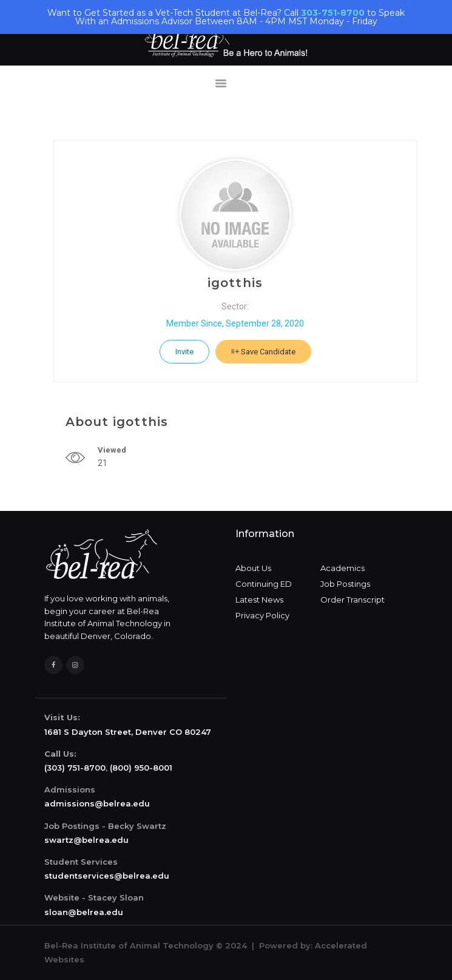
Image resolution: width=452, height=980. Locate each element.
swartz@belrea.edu (86, 840)
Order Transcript (352, 600)
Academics (342, 568)
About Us (253, 568)
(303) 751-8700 (75, 768)
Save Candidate (263, 352)
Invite (184, 352)
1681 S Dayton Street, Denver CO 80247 (128, 732)
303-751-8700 (333, 13)
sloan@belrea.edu (84, 912)
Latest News (259, 600)
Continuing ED (264, 584)
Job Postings (345, 584)
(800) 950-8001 (141, 768)
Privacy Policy (262, 615)
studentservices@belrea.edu (107, 876)
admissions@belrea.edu (97, 803)
